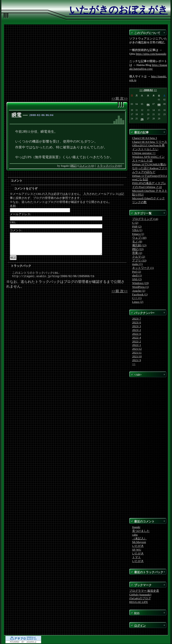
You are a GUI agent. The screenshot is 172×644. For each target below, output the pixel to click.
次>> (124, 98)
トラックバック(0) (109, 166)
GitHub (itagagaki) (140, 595)
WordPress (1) (140, 287)
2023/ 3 (137, 326)
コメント (17, 181)
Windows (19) (140, 283)
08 (159, 104)
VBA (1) (137, 230)
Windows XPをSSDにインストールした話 (148, 159)
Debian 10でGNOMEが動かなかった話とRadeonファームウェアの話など (150, 168)
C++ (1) (137, 298)
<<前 (116, 98)
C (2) (135, 223)
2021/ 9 (137, 360)
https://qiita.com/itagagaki (151, 54)
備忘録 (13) (139, 245)
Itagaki (136, 527)
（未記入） (139, 538)
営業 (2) (137, 253)
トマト (137, 557)
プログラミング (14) (145, 219)
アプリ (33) (139, 260)
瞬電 (17, 115)
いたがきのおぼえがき (118, 10)
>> (155, 90)
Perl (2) (137, 272)
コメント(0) (87, 166)
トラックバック (21, 266)
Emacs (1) (138, 234)
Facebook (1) (140, 294)
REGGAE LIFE (139, 602)
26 (142, 119)
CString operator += (144, 153)
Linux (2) (138, 302)
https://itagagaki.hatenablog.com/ (148, 67)
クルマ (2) (139, 257)
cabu (135, 535)
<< (141, 90)
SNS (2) (137, 279)
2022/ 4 (137, 338)
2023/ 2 (137, 330)
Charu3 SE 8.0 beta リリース (150, 142)
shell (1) (137, 275)
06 (148, 104)
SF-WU (137, 550)
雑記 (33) (138, 249)
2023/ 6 (137, 322)
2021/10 (137, 356)
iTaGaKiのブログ (140, 598)
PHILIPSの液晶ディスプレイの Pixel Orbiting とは (149, 185)
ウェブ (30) (139, 238)
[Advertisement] (67, 63)
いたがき (138, 546)
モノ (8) (137, 241)
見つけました (141, 531)
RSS (137, 613)
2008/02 (148, 90)
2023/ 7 (137, 319)
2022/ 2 (137, 341)
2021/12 (137, 349)
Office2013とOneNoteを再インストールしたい (148, 147)
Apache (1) (139, 291)
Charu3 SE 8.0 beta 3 (145, 138)
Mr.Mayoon (139, 542)
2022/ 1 (137, 345)
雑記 (73, 166)
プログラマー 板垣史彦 (144, 591)
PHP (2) (137, 226)
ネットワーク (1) (143, 268)
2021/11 (137, 353)
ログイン (140, 626)
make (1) (137, 264)
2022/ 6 (137, 334)
